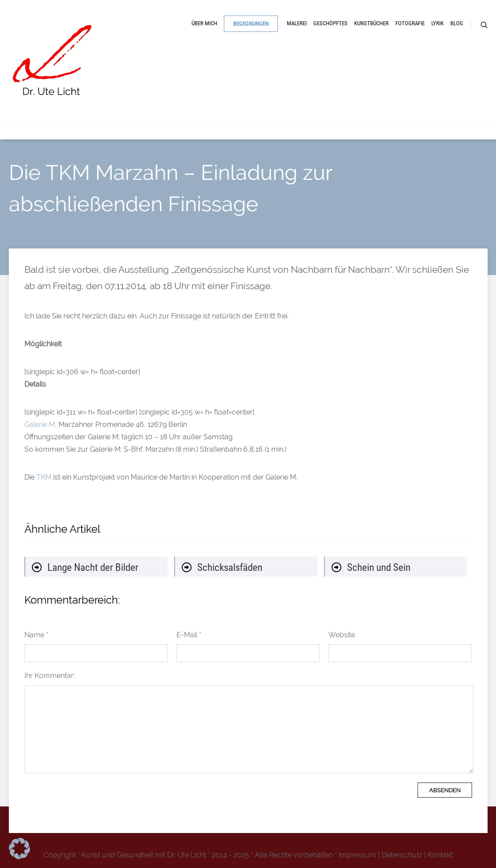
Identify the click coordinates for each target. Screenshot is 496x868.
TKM (44, 477)
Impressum (357, 855)
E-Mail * (189, 635)
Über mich (204, 23)
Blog (457, 23)
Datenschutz (402, 855)
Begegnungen (251, 24)
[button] (20, 849)
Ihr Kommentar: (50, 676)
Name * (36, 635)
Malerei (297, 23)
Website (342, 635)
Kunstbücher (371, 23)
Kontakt (440, 855)
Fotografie (410, 23)
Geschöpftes (330, 23)
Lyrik (437, 23)
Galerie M (40, 424)
